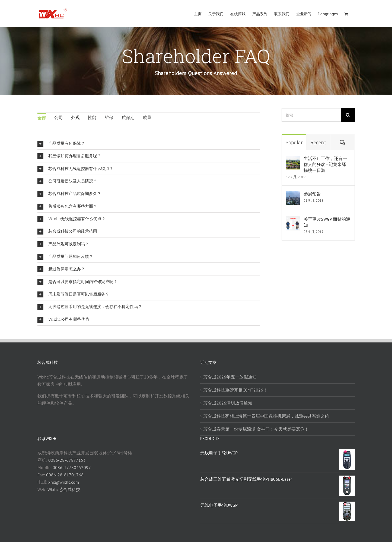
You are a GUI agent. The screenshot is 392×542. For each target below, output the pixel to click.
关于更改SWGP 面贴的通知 (327, 222)
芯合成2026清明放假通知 (228, 403)
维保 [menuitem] (109, 117)
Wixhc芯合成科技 (64, 489)
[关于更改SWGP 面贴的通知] (293, 220)
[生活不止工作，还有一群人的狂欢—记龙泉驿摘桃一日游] (293, 159)
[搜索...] (311, 115)
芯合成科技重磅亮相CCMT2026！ (235, 390)
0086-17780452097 (72, 467)
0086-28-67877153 (67, 460)
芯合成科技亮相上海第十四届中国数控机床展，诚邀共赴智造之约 (266, 416)
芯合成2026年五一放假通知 (230, 377)
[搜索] (348, 115)
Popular (294, 142)
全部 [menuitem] (42, 118)
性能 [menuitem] (92, 117)
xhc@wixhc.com (64, 482)
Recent (318, 142)
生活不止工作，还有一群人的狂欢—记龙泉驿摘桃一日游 (325, 164)
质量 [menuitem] (147, 117)
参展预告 (312, 194)
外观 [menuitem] (75, 117)
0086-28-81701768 (65, 475)
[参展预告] (293, 195)
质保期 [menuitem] (128, 117)
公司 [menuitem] (59, 117)
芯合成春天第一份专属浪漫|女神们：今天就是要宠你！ (256, 429)
